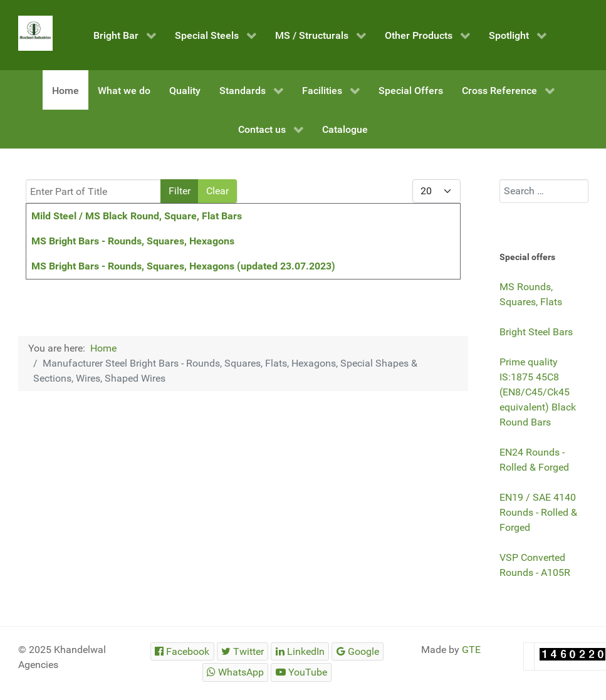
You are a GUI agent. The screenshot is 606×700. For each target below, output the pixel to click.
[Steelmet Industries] (36, 33)
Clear (217, 191)
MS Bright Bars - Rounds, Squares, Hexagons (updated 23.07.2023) (183, 266)
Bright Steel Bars (536, 332)
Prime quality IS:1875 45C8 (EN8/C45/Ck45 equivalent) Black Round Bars (538, 392)
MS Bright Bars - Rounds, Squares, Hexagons (133, 241)
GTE (471, 650)
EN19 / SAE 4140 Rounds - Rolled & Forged (538, 512)
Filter (180, 191)
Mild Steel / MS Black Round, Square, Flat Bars (137, 216)
